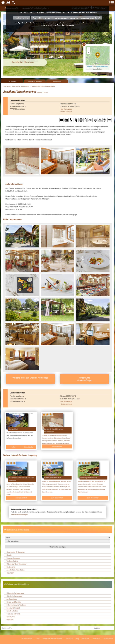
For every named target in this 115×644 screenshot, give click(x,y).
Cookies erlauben (22, 18)
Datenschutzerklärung (88, 13)
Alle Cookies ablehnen (41, 18)
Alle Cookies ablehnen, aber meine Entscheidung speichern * (77, 18)
